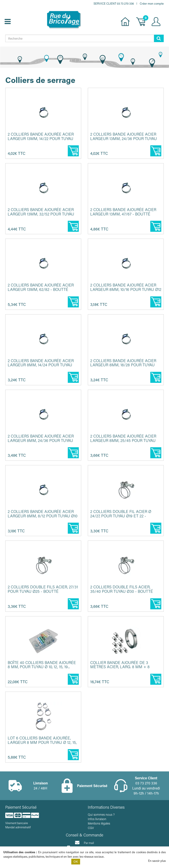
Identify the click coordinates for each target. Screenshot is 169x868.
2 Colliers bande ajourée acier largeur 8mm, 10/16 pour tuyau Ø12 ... (126, 289)
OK (76, 861)
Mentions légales (99, 823)
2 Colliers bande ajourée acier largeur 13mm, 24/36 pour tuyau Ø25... (124, 138)
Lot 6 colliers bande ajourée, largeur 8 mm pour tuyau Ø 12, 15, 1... (42, 742)
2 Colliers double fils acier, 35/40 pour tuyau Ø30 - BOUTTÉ (122, 589)
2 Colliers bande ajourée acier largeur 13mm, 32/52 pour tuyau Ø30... (41, 214)
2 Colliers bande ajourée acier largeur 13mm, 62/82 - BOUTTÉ (41, 287)
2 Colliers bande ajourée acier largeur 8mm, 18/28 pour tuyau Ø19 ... (123, 365)
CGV (91, 828)
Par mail (84, 842)
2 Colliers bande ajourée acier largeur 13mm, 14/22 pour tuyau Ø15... (41, 138)
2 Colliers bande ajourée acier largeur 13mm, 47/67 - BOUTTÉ (123, 212)
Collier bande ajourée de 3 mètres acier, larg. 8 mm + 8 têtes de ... (120, 667)
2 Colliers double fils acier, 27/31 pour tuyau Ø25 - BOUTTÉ (43, 589)
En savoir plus (157, 861)
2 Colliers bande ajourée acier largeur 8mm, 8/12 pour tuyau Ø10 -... (43, 516)
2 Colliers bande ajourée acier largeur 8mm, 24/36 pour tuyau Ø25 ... (41, 440)
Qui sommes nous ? (101, 815)
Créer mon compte (152, 3)
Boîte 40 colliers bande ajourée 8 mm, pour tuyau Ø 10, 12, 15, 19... (42, 665)
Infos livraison (97, 819)
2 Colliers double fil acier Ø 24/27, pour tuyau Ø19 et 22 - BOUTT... (121, 516)
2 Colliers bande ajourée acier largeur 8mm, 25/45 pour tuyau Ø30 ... (123, 440)
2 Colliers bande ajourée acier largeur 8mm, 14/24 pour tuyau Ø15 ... (41, 365)
